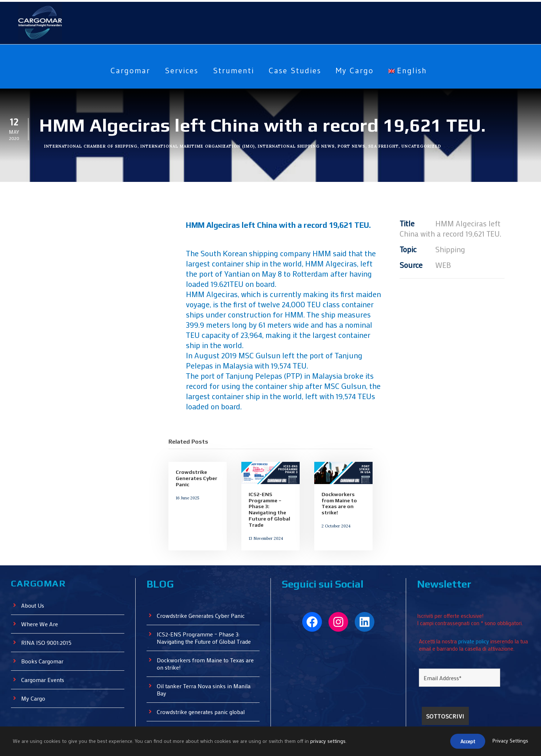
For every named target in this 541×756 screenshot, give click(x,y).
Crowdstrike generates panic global (202, 691)
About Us (33, 584)
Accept (466, 742)
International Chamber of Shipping (91, 145)
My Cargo (358, 71)
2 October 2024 (334, 505)
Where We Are (40, 603)
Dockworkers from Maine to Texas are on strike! (338, 484)
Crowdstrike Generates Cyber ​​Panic (197, 459)
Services (178, 71)
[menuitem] (413, 76)
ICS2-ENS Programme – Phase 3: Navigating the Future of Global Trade (268, 490)
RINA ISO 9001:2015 (48, 622)
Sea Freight (386, 145)
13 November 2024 (264, 518)
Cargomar (125, 71)
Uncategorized (424, 145)
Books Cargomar (43, 640)
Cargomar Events (44, 659)
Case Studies (295, 71)
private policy (475, 618)
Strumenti (232, 71)
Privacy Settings (510, 741)
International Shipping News (299, 145)
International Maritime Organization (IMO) (200, 145)
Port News (354, 145)
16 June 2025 (186, 477)
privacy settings (329, 741)
